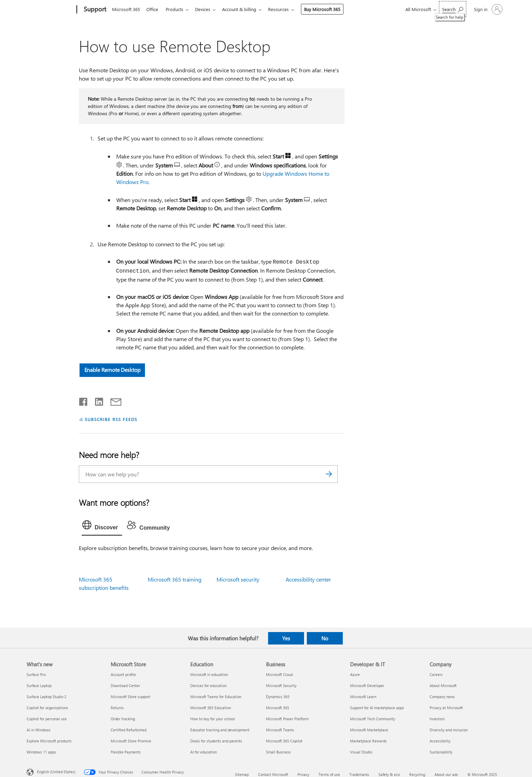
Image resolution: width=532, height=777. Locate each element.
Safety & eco (389, 774)
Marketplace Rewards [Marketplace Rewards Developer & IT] (368, 741)
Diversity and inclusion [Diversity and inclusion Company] (449, 730)
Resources (285, 9)
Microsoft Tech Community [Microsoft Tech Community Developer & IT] (373, 719)
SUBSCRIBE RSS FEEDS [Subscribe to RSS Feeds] (111, 419)
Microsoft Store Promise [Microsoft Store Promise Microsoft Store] (131, 741)
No (325, 638)
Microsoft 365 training (175, 579)
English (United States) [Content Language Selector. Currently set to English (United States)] (56, 772)
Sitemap (242, 774)
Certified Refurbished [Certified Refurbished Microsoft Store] (129, 730)
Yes (286, 638)
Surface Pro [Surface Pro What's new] (36, 674)
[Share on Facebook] (84, 400)
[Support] (94, 10)
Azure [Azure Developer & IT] (355, 674)
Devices (207, 9)
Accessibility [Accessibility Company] (440, 741)
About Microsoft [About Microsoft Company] (443, 685)
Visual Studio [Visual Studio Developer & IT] (361, 752)
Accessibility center (308, 579)
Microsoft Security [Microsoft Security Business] (281, 685)
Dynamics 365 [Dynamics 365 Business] (278, 697)
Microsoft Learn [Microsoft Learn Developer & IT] (363, 697)
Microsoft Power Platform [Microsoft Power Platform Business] (287, 719)
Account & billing (245, 9)
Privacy (303, 774)
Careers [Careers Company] (436, 674)
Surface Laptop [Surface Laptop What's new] (39, 685)
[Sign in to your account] (488, 9)
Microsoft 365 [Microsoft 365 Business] (278, 708)
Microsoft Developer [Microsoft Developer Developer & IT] (367, 685)
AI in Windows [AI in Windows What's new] (39, 730)
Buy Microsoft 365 (329, 9)
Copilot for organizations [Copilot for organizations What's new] (47, 708)
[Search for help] (453, 9)
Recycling (417, 774)
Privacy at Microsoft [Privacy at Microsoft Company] (446, 708)
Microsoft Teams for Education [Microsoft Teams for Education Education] (216, 697)
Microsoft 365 (126, 9)
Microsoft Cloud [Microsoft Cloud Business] (279, 674)
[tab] (102, 527)
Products (177, 9)
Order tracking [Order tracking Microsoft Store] (123, 719)
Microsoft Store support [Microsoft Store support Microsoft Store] (131, 697)
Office (154, 9)
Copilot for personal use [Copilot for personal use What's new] (47, 719)
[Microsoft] (50, 10)
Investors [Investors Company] (437, 719)
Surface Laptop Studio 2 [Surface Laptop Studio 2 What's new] (47, 697)
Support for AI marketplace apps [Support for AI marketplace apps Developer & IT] (377, 708)
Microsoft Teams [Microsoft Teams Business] (280, 730)
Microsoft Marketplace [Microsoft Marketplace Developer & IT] (369, 730)
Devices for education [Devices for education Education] (208, 685)
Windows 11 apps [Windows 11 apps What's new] (41, 752)
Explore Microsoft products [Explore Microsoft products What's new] (49, 741)
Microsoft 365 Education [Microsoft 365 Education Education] (211, 708)
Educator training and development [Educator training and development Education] (220, 730)
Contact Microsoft (273, 774)
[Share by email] (113, 400)
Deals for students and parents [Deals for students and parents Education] (216, 741)
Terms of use (329, 774)
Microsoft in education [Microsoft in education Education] (209, 674)
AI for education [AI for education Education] (204, 752)
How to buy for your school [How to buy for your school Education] (213, 719)
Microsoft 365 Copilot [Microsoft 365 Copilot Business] (284, 741)
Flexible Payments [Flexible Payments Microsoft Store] (126, 752)
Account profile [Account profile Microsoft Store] (123, 674)
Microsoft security (238, 579)
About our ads (446, 774)
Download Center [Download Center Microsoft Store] (125, 685)
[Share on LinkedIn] (96, 400)
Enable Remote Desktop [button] (112, 370)
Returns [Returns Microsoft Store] (117, 708)
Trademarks (359, 774)
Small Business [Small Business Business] (278, 752)
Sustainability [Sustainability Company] (441, 752)
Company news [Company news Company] (442, 697)
